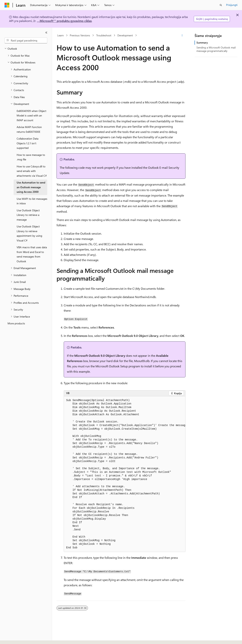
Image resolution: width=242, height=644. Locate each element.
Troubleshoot (104, 35)
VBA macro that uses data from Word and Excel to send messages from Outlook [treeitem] (32, 254)
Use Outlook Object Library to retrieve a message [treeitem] (28, 215)
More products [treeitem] (16, 323)
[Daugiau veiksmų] (182, 35)
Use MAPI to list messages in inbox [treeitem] (32, 201)
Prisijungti (232, 5)
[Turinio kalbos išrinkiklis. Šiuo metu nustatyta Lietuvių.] (13, 638)
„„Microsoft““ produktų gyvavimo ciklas (64, 21)
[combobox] (26, 41)
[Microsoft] (7, 5)
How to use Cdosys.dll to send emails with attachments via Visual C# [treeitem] (32, 171)
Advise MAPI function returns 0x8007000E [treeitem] (29, 129)
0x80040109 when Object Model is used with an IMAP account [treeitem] (31, 116)
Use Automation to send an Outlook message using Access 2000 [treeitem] (31, 187)
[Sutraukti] (46, 33)
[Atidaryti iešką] (221, 5)
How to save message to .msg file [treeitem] (31, 157)
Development (125, 35)
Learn (60, 35)
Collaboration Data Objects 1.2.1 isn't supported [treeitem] (28, 143)
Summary (202, 43)
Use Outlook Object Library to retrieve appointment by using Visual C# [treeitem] (29, 233)
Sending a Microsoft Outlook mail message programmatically (216, 49)
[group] (125, 474)
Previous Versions (80, 35)
